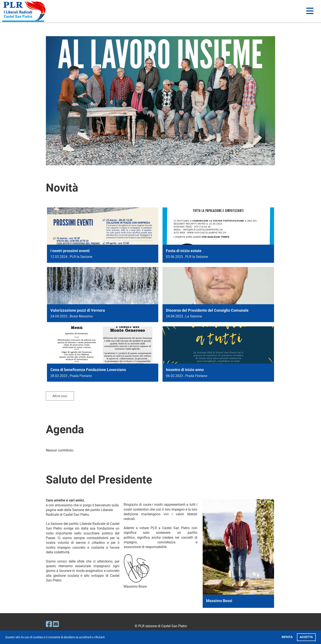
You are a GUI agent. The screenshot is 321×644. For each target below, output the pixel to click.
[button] (106, 638)
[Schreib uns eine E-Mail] (56, 624)
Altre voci (60, 396)
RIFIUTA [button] (287, 637)
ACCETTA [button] (306, 637)
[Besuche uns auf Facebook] (49, 624)
